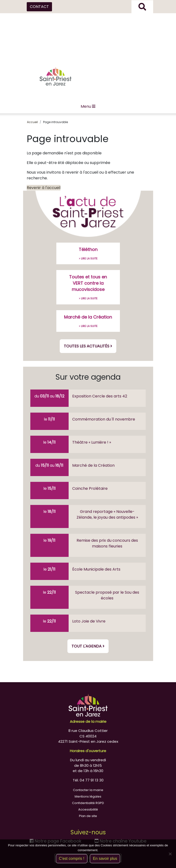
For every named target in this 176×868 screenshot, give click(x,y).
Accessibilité (88, 809)
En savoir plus (105, 859)
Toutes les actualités (88, 346)
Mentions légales (88, 796)
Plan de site (88, 816)
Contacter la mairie (88, 790)
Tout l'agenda (88, 646)
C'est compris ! (72, 859)
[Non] (170, 854)
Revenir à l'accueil (44, 188)
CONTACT (39, 7)
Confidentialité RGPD (88, 803)
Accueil (32, 122)
